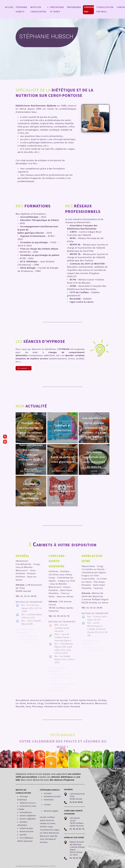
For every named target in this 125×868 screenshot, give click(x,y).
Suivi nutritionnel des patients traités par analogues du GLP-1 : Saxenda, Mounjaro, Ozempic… (31, 459)
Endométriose (26, 813)
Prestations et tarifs (52, 797)
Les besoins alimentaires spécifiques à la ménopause (31, 491)
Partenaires (49, 800)
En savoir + (24, 368)
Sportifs (23, 835)
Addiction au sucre (28, 803)
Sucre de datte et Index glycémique (62, 459)
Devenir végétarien (28, 816)
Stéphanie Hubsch (64, 439)
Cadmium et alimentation (62, 428)
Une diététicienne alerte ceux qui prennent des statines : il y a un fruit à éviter (94, 428)
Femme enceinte (27, 832)
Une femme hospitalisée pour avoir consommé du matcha (94, 459)
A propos (48, 794)
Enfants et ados (26, 829)
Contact (47, 805)
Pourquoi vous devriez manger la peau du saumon (31, 428)
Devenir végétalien (28, 819)
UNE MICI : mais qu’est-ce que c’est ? (62, 491)
